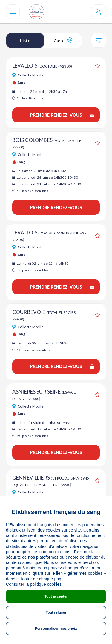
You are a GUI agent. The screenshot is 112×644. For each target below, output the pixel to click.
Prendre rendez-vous (62, 115)
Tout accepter (56, 596)
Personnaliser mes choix (56, 629)
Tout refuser (56, 612)
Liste (25, 41)
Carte (63, 40)
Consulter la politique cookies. (34, 584)
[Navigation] (13, 12)
